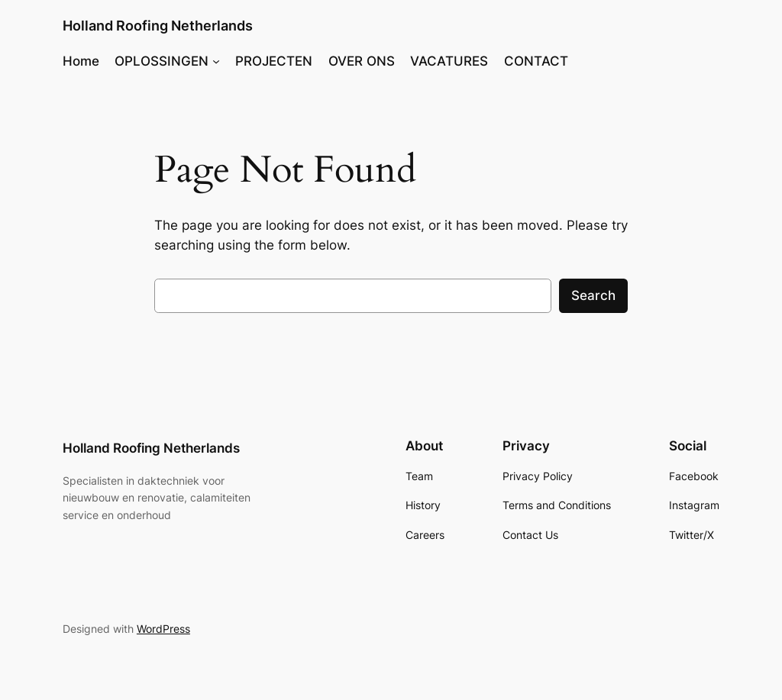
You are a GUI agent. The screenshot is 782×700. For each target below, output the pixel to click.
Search (593, 295)
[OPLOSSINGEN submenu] (216, 61)
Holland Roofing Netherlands (158, 26)
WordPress (163, 629)
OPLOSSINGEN (162, 61)
